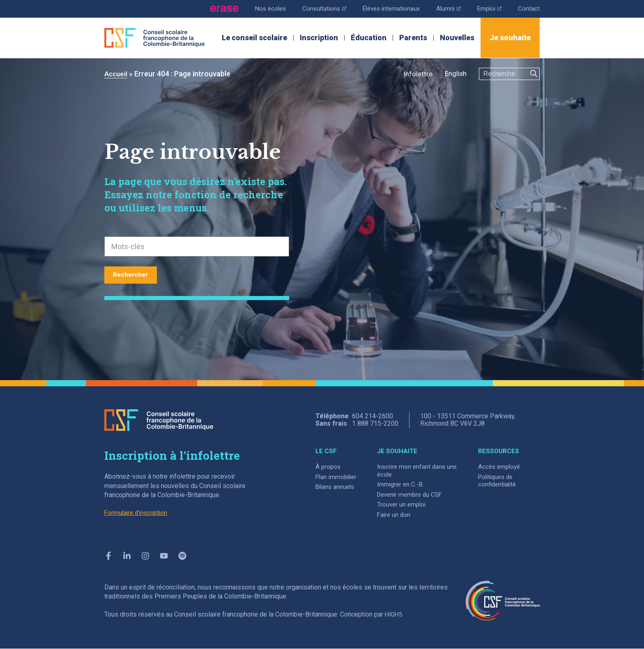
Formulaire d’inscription (138, 513)
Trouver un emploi (406, 504)
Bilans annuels (336, 487)
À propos (329, 467)
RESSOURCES (499, 451)
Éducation (369, 38)
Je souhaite (510, 38)
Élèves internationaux (386, 8)
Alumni (446, 8)
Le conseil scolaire (254, 38)
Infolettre (415, 74)
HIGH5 (394, 615)
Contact (529, 8)
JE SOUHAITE (401, 451)
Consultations (316, 8)
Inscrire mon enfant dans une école (416, 470)
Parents (413, 38)
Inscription (319, 38)
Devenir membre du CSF (416, 494)
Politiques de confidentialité (498, 481)
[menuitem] (455, 74)
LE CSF (326, 451)
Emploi (488, 8)
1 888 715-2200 (375, 423)
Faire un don (398, 515)
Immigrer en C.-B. (405, 484)
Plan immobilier (338, 477)
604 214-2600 (373, 416)
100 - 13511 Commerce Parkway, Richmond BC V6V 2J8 (468, 420)
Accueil (117, 74)
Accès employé (500, 467)
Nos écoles (260, 8)
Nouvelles (457, 38)
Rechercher (135, 274)
